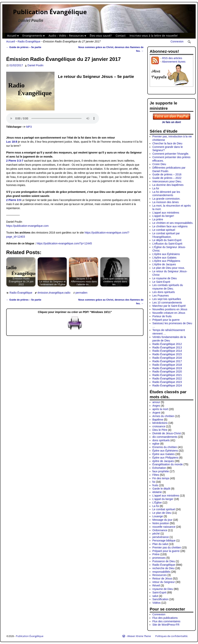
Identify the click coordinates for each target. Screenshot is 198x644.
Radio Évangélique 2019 (167, 368)
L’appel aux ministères (166, 213)
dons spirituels (161, 440)
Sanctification (160, 599)
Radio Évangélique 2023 (167, 382)
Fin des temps (161, 478)
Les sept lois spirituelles (167, 299)
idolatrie (157, 492)
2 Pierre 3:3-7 (15, 161)
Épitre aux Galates (163, 454)
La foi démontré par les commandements (166, 194)
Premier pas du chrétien (167, 547)
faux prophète (161, 471)
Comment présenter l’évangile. (171, 154)
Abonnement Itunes (174, 62)
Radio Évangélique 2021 (167, 375)
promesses (159, 558)
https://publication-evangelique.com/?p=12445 (64, 243)
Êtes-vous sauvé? (101, 36)
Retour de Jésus (162, 578)
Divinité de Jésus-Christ (167, 433)
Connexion (177, 41)
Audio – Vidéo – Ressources (68, 36)
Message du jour (162, 520)
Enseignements (34, 36)
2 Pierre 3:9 (14, 200)
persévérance (161, 537)
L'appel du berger (163, 499)
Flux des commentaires (166, 621)
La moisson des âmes (166, 202)
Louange (158, 516)
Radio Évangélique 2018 (167, 365)
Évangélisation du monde (168, 464)
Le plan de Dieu (162, 513)
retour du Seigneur (164, 582)
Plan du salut (160, 544)
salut (155, 596)
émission (43, 293)
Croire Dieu (159, 164)
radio (67, 293)
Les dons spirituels (164, 292)
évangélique (56, 293)
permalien (82, 293)
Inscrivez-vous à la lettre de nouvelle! (154, 36)
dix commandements (165, 437)
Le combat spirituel (164, 230)
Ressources (160, 575)
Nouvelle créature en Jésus (169, 313)
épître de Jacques (163, 461)
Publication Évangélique (50, 12)
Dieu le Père (160, 430)
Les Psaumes (161, 296)
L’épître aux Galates (164, 258)
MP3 (29, 127)
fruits (155, 485)
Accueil (14, 36)
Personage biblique (164, 541)
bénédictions (160, 423)
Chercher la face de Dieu (167, 143)
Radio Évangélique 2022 (167, 378)
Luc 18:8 (12, 142)
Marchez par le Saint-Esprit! (169, 306)
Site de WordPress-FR (166, 625)
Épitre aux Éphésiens (165, 451)
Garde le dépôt (161, 489)
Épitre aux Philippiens (165, 458)
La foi (156, 188)
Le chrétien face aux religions (170, 226)
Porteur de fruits (162, 316)
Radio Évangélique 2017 (167, 361)
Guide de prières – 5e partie (24, 47)
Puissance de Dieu (164, 561)
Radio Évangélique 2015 (167, 354)
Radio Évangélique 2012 (167, 344)
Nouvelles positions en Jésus (170, 309)
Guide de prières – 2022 (167, 178)
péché (156, 534)
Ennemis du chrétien (165, 447)
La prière (158, 219)
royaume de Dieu (163, 589)
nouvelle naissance (164, 527)
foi (154, 482)
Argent (156, 413)
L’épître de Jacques (164, 264)
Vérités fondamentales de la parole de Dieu (169, 339)
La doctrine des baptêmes (168, 185)
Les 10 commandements (167, 303)
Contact (121, 36)
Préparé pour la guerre (166, 320)
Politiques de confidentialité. (172, 636)
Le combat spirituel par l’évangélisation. (166, 235)
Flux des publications (165, 618)
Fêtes (156, 475)
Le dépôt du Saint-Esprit (167, 240)
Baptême (158, 420)
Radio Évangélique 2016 (167, 358)
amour (156, 402)
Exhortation (159, 468)
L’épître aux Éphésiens (166, 254)
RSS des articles (172, 58)
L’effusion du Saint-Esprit (167, 244)
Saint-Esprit (159, 592)
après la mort (160, 409)
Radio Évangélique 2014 (167, 351)
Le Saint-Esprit (161, 282)
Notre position (161, 523)
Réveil (156, 585)
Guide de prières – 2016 (167, 174)
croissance (159, 426)
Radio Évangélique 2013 (167, 347)
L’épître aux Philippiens (166, 261)
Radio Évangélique (29, 41)
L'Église (157, 503)
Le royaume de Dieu (165, 278)
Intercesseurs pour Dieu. (167, 181)
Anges (156, 406)
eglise (156, 444)
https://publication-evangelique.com (27, 226)
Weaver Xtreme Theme (139, 636)
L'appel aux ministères (166, 496)
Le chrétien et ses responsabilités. (173, 223)
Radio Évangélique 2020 (167, 372)
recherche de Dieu (163, 568)
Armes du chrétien (163, 416)
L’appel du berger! (163, 216)
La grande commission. (166, 199)
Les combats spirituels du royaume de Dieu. (168, 287)
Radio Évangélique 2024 (167, 385)
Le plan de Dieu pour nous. (169, 268)
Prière (156, 554)
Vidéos (157, 603)
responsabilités (161, 572)
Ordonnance (160, 530)
